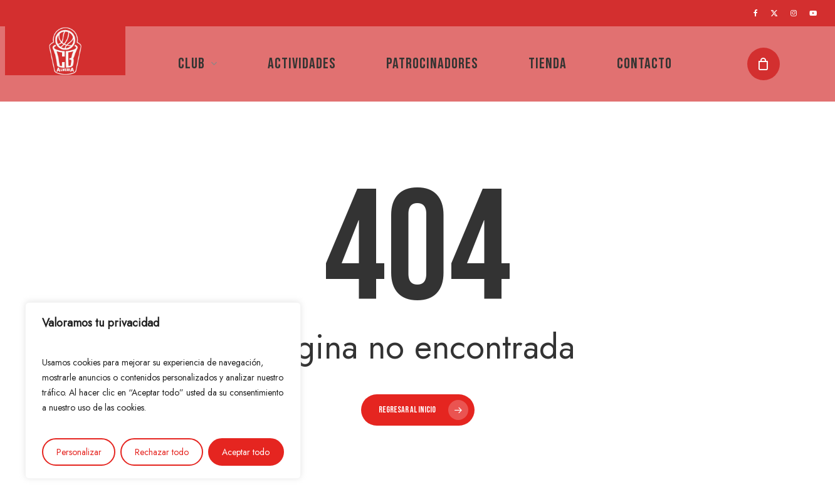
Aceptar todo (246, 452)
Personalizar (79, 452)
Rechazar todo (162, 452)
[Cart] (769, 64)
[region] (163, 391)
